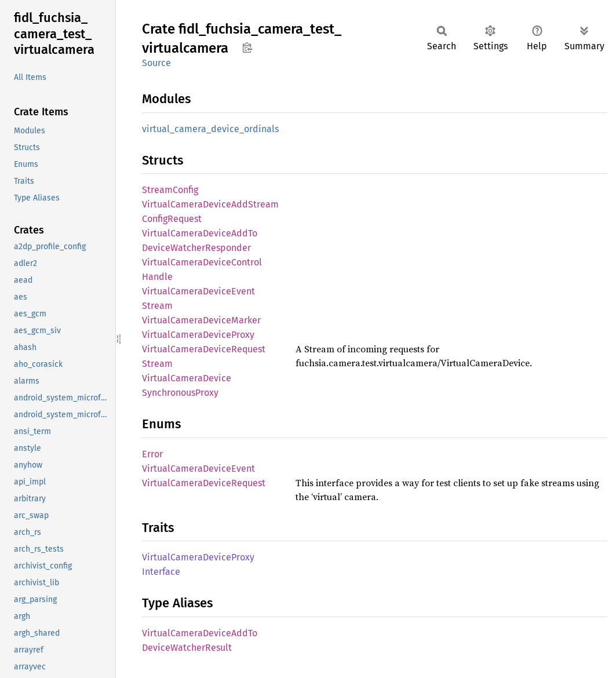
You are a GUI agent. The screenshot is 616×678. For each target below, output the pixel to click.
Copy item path (247, 48)
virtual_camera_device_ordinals (210, 129)
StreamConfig (170, 190)
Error (152, 454)
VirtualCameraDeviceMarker (201, 320)
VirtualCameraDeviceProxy (198, 335)
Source (156, 63)
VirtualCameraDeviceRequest (204, 483)
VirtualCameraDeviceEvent (198, 469)
